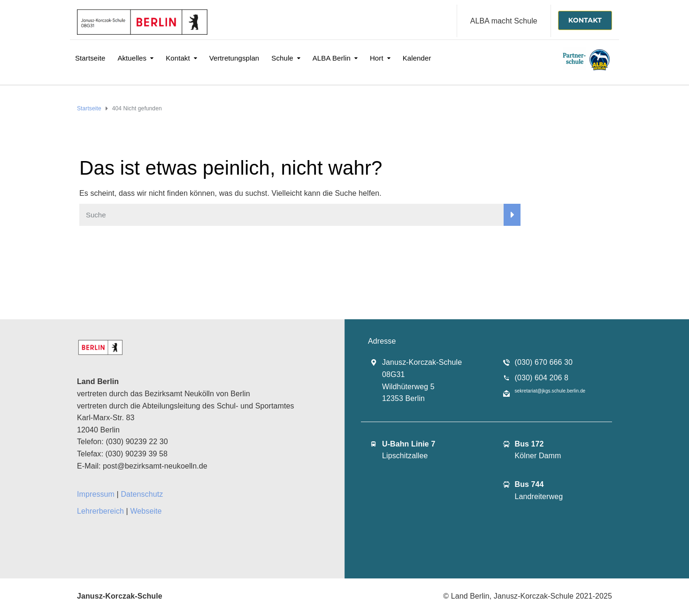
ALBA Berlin (332, 58)
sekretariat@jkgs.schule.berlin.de (550, 391)
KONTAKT (585, 20)
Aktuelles (132, 58)
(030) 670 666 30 (544, 362)
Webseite (146, 511)
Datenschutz (142, 494)
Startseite (90, 58)
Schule (282, 58)
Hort (377, 58)
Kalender (417, 58)
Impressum (96, 494)
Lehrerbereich (100, 511)
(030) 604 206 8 (542, 378)
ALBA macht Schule (504, 21)
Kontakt (178, 58)
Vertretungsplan (234, 58)
